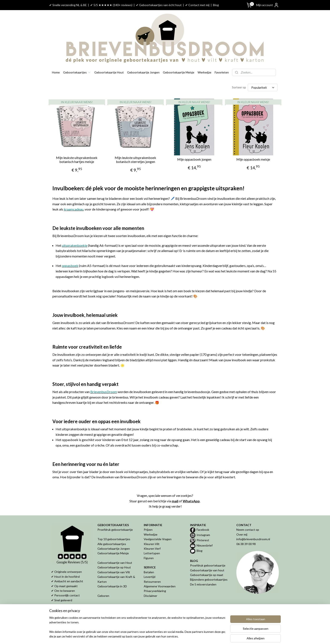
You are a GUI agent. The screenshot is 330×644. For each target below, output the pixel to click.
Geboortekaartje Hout (109, 72)
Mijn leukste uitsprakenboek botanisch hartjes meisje (77, 160)
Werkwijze (204, 72)
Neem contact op (248, 530)
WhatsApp (191, 501)
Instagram (203, 535)
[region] (137, 627)
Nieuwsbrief (205, 545)
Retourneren (152, 582)
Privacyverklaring (155, 591)
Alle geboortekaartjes (112, 544)
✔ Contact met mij (197, 5)
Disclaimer (150, 596)
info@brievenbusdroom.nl (253, 539)
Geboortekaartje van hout (207, 570)
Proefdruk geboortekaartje (115, 530)
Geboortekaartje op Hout (114, 567)
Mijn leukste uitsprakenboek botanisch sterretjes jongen (135, 160)
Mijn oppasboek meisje (253, 159)
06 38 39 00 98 (246, 544)
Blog (216, 5)
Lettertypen (152, 553)
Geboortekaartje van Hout (115, 563)
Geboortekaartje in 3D (112, 586)
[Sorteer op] (263, 87)
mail (175, 501)
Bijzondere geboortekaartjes (209, 579)
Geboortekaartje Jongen (143, 72)
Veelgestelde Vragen (158, 539)
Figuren (149, 558)
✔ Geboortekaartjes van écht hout (159, 5)
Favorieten (222, 72)
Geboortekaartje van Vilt (114, 572)
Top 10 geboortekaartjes (114, 539)
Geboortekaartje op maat (207, 575)
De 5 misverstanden (203, 584)
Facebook (203, 530)
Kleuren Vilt (152, 544)
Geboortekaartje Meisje (179, 72)
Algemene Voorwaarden (160, 586)
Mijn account (267, 5)
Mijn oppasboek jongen (194, 159)
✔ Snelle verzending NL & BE (68, 5)
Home (56, 72)
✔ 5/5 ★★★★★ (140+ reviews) (111, 5)
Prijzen (148, 530)
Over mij (242, 534)
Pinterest (203, 540)
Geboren (103, 596)
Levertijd (150, 577)
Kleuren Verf (152, 549)
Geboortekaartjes (77, 72)
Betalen (149, 572)
